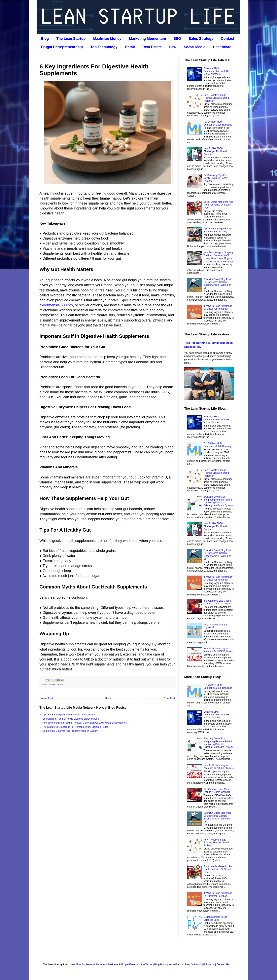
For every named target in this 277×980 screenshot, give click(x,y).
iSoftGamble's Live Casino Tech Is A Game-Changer (217, 602)
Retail (130, 47)
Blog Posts (161, 964)
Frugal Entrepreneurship (62, 47)
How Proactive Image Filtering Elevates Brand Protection (216, 98)
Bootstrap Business (107, 964)
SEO (177, 39)
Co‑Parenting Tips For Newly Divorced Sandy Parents (71, 719)
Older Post (169, 698)
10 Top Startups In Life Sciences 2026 (215, 918)
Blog (45, 39)
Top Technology (104, 47)
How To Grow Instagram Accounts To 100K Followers (218, 650)
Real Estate (152, 47)
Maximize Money (107, 39)
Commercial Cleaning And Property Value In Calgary (70, 731)
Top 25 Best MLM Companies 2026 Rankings (218, 123)
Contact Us (223, 964)
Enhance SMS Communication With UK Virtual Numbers (216, 71)
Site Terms (146, 964)
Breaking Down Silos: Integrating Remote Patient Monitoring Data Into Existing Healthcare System (218, 501)
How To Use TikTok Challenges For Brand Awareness (215, 151)
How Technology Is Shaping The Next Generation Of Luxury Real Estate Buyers (85, 723)
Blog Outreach (193, 964)
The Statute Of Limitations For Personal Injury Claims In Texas (75, 727)
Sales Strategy (201, 39)
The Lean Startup (71, 39)
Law (173, 47)
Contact (228, 39)
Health (60, 685)
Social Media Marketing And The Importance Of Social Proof (218, 205)
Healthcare (222, 47)
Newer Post (47, 698)
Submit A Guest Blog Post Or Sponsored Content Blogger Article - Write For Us (217, 284)
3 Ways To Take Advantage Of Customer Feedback (218, 307)
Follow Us (209, 964)
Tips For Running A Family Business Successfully (69, 715)
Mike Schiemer (84, 964)
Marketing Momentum (148, 39)
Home (108, 698)
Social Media (195, 47)
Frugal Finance (130, 964)
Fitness (52, 685)
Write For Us (176, 964)
